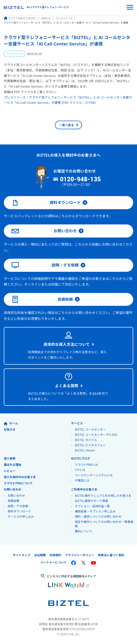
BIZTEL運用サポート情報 (91, 501)
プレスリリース (64, 18)
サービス (77, 423)
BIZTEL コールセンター (90, 429)
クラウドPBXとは (86, 464)
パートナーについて (54, 562)
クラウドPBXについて (18, 483)
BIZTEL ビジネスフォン (90, 445)
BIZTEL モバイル (86, 440)
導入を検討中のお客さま (20, 477)
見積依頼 (42, 299)
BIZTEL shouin (85, 450)
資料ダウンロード (46, 203)
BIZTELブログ (81, 458)
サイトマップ (22, 555)
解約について (84, 531)
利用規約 (55, 555)
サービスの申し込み (21, 516)
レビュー (10, 471)
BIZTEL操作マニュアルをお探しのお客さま (103, 495)
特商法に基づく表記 (111, 555)
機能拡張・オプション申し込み (95, 511)
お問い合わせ (44, 231)
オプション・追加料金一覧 (92, 506)
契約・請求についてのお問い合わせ (98, 516)
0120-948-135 (80, 179)
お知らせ (46, 18)
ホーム (11, 423)
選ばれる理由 (13, 464)
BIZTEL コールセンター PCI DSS (96, 434)
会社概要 (40, 555)
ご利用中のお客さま (84, 489)
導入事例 (10, 458)
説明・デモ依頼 (45, 265)
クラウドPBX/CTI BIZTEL (20, 18)
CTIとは (80, 470)
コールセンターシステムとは (94, 475)
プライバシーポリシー (79, 555)
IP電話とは (82, 480)
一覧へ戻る (66, 125)
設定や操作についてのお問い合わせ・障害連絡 (104, 524)
